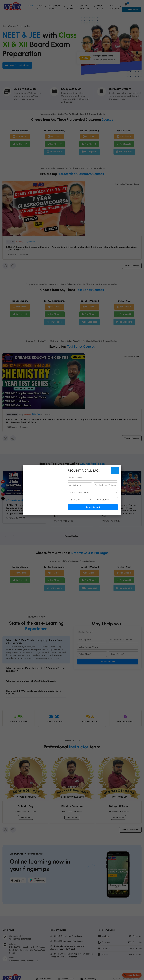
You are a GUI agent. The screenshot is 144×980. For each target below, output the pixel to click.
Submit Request (93, 507)
